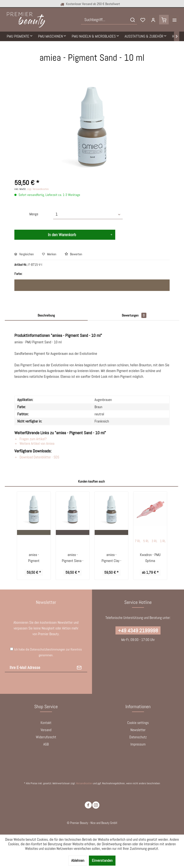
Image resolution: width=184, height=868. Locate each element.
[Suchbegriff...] (109, 20)
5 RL (146, 541)
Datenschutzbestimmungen (48, 649)
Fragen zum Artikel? (31, 439)
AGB (46, 744)
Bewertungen (134, 315)
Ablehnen (78, 860)
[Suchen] (132, 20)
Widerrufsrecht (46, 737)
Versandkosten (84, 783)
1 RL (163, 541)
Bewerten (73, 254)
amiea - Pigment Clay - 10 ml (111, 558)
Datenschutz (138, 737)
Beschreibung (46, 315)
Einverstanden (102, 860)
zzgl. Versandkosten (38, 189)
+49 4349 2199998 (138, 630)
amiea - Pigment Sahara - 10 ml (34, 558)
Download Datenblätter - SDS (37, 457)
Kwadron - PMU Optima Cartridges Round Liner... (150, 558)
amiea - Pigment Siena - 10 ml (73, 558)
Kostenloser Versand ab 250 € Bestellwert (86, 4)
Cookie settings (138, 723)
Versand (46, 730)
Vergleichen (24, 254)
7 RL (138, 541)
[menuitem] (109, 20)
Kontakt (46, 723)
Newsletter (138, 730)
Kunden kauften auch (92, 481)
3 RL (155, 541)
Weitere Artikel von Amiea (34, 443)
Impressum (138, 744)
